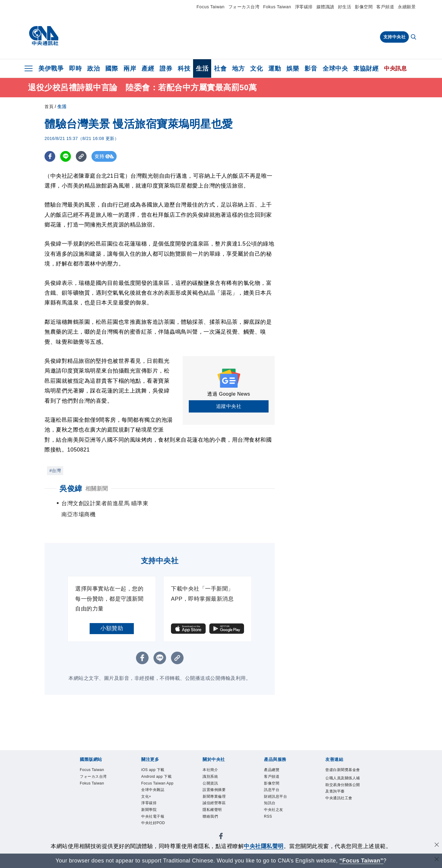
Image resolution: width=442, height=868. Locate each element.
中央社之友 (274, 812)
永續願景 (407, 7)
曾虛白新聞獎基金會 (342, 773)
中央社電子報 (154, 819)
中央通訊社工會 (340, 806)
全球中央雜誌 (154, 791)
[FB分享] (50, 156)
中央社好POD (154, 826)
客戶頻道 (385, 7)
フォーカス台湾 (244, 7)
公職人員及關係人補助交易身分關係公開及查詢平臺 (342, 792)
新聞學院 (149, 812)
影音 (311, 68)
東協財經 (366, 68)
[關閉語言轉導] (437, 860)
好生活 (345, 7)
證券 (166, 68)
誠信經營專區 (215, 805)
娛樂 (293, 68)
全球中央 (335, 68)
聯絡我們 (211, 819)
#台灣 (55, 471)
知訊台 (270, 805)
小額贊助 (112, 628)
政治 (93, 68)
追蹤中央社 (229, 406)
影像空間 (364, 7)
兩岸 (130, 68)
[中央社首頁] (44, 36)
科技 (184, 68)
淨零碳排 (304, 7)
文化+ (147, 798)
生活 (202, 68)
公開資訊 (211, 784)
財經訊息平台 (276, 798)
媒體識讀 (325, 7)
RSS (268, 819)
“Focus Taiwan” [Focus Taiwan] (361, 861)
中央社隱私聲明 (264, 846)
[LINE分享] (66, 156)
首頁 (49, 107)
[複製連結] (81, 156)
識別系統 (211, 777)
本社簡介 (211, 770)
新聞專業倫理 (215, 798)
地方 (238, 68)
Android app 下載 (157, 777)
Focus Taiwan (210, 7)
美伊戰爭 (51, 68)
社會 (220, 68)
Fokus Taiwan (277, 7)
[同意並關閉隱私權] (437, 845)
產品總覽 (272, 770)
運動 (275, 68)
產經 (148, 68)
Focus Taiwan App (159, 784)
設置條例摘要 (215, 791)
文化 (256, 68)
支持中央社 (395, 37)
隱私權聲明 (213, 812)
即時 (75, 68)
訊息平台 (272, 791)
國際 (112, 68)
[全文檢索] (414, 37)
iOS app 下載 (154, 770)
